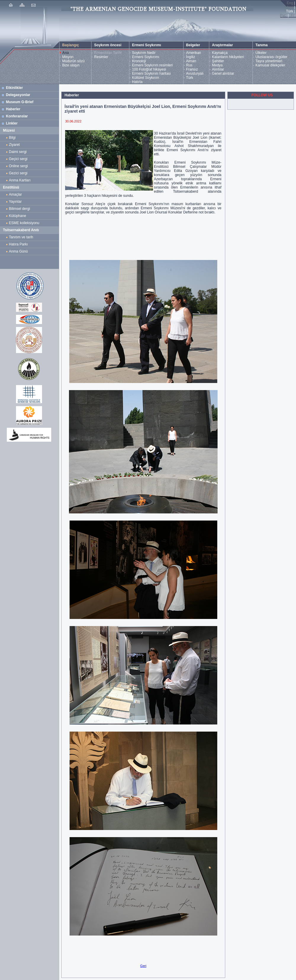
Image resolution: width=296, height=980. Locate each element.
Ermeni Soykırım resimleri (152, 65)
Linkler (12, 123)
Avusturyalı (195, 74)
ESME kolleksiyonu (24, 223)
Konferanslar (17, 116)
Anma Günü (18, 251)
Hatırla (137, 82)
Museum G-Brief (20, 102)
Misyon (68, 57)
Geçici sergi (18, 159)
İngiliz (191, 57)
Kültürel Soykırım (145, 78)
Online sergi (19, 166)
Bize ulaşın (71, 65)
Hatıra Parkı (18, 244)
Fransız (192, 69)
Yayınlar (15, 202)
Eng (290, 3)
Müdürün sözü (73, 61)
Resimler (101, 57)
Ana (66, 53)
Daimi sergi (18, 152)
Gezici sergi (19, 173)
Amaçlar (15, 194)
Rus (189, 65)
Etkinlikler (14, 88)
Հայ (289, 7)
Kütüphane (17, 216)
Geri (143, 966)
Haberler (13, 109)
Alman (191, 61)
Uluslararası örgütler (271, 57)
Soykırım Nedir (144, 53)
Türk (190, 78)
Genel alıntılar (223, 74)
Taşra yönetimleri (269, 61)
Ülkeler (261, 53)
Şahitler (218, 61)
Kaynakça (220, 53)
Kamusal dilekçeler (270, 65)
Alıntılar (218, 69)
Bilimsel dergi (20, 209)
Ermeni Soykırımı (146, 57)
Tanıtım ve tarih (21, 237)
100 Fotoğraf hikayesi (149, 69)
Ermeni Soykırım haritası (151, 74)
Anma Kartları (21, 180)
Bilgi (12, 138)
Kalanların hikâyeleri (228, 57)
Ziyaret (14, 145)
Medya (217, 65)
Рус (283, 15)
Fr (292, 15)
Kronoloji (139, 61)
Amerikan (194, 53)
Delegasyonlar (18, 95)
